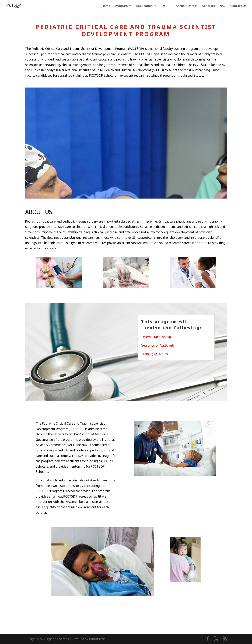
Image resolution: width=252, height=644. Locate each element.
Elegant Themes (56, 639)
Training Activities (155, 354)
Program (121, 6)
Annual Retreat (187, 6)
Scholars (209, 6)
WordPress (97, 639)
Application (144, 6)
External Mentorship (156, 337)
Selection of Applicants (158, 345)
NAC (223, 6)
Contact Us (238, 6)
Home (106, 6)
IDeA (164, 6)
